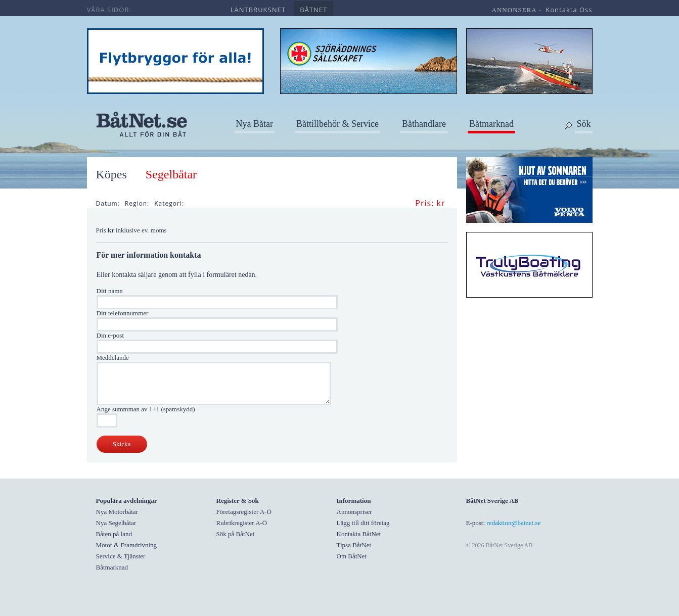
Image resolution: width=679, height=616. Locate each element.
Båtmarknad (491, 124)
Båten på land (114, 534)
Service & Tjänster (121, 556)
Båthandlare (424, 124)
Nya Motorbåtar (117, 512)
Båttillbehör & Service (337, 124)
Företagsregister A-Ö (244, 512)
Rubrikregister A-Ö (242, 523)
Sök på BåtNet (236, 534)
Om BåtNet (352, 556)
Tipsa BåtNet (354, 545)
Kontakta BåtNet (359, 534)
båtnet (313, 10)
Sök (583, 124)
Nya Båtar (255, 124)
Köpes (111, 174)
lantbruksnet (258, 10)
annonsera (514, 10)
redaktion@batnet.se (513, 523)
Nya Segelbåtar (116, 523)
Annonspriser (354, 512)
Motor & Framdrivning (127, 545)
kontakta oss (569, 10)
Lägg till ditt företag (363, 523)
